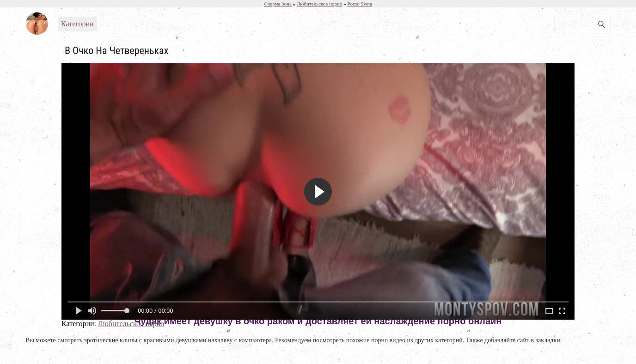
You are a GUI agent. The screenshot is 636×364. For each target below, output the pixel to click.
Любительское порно (131, 324)
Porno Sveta (359, 4)
